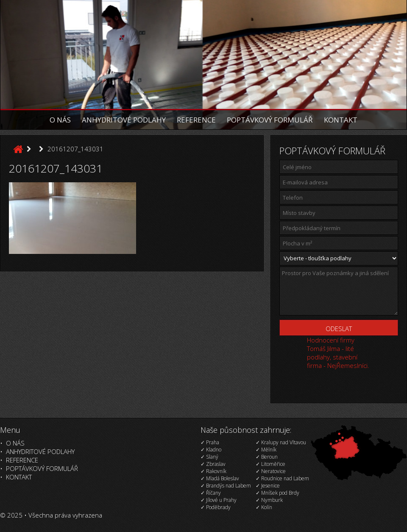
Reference (196, 120)
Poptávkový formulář (270, 120)
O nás (60, 120)
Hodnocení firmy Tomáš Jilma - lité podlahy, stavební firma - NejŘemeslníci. (338, 353)
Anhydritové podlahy (124, 120)
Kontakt (341, 120)
